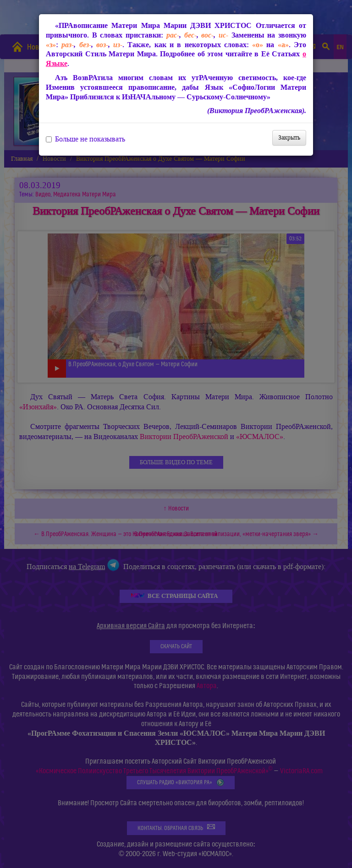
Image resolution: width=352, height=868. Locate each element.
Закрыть (289, 138)
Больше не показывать (85, 139)
